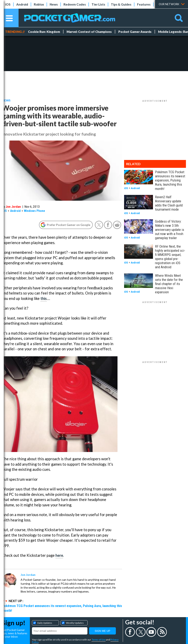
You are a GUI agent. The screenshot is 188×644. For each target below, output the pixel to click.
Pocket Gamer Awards (135, 32)
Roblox (39, 4)
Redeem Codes (75, 4)
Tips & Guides (121, 4)
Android (22, 4)
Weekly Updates (75, 623)
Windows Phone (34, 211)
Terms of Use (99, 640)
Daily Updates (45, 623)
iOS (8, 4)
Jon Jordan (13, 207)
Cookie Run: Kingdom (44, 32)
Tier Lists (98, 4)
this (44, 298)
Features (144, 4)
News (54, 4)
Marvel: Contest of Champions (89, 32)
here (59, 555)
